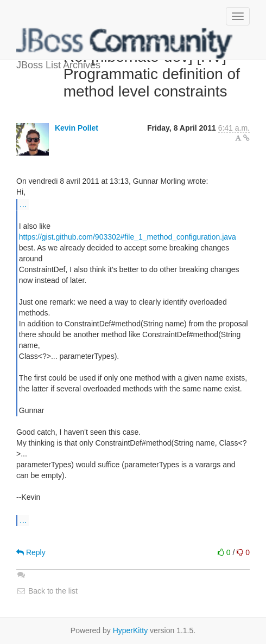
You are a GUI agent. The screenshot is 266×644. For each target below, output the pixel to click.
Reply (31, 552)
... (23, 204)
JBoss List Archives (125, 43)
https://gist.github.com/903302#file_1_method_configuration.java (128, 237)
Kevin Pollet (77, 128)
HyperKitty (131, 630)
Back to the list (47, 591)
